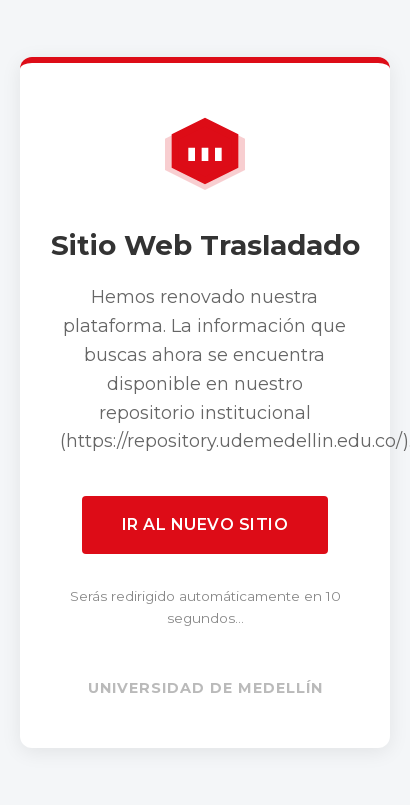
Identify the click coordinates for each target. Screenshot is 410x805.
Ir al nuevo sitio (205, 524)
